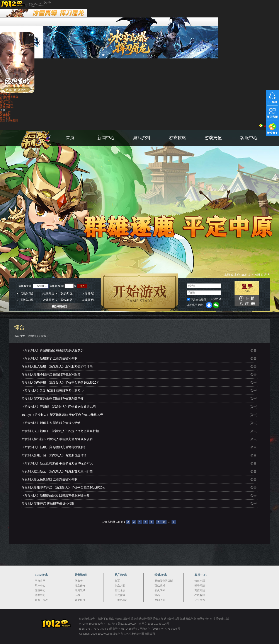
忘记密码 (216, 299)
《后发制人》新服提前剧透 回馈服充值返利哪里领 (56, 495)
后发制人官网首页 (45, 149)
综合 (44, 336)
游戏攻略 (177, 138)
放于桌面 (5, 118)
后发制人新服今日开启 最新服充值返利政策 (51, 374)
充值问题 (200, 590)
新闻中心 (106, 138)
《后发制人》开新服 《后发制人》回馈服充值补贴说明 (59, 407)
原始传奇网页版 (164, 581)
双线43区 (77, 294)
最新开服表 (41, 600)
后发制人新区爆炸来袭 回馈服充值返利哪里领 (53, 399)
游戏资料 (142, 138)
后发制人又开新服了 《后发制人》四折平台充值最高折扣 (60, 431)
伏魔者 (79, 581)
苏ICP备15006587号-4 (92, 624)
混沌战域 (80, 590)
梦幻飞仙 (160, 600)
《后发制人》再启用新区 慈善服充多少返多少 (53, 350)
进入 (82, 286)
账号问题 (200, 586)
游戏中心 (40, 595)
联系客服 (13, 120)
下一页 (161, 522)
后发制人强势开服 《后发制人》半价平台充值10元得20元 (60, 383)
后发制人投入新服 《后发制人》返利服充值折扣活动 (57, 366)
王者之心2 (121, 600)
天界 (77, 595)
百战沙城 (160, 586)
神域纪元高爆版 (9, 97)
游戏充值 (213, 138)
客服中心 (249, 138)
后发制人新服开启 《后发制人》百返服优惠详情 (54, 455)
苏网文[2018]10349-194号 (154, 624)
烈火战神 (160, 590)
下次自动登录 (198, 300)
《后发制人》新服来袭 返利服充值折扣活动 (51, 423)
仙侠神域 (120, 595)
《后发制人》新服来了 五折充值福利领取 (49, 358)
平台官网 (40, 581)
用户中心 (40, 586)
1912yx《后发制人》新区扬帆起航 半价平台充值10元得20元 (62, 415)
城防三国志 (7, 102)
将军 (117, 581)
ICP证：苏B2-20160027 (122, 624)
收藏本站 (5, 115)
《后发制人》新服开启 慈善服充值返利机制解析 (54, 447)
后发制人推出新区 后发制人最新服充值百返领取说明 (57, 439)
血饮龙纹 (120, 590)
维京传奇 (80, 586)
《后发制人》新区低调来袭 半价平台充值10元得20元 (57, 463)
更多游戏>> (7, 107)
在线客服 (200, 595)
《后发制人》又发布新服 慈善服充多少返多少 (53, 391)
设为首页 (5, 113)
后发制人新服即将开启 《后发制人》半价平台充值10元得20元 (64, 487)
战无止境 (5, 99)
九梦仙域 (80, 600)
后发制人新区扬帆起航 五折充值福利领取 (49, 479)
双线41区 (77, 300)
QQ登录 (209, 305)
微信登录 (216, 305)
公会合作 (200, 600)
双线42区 (38, 300)
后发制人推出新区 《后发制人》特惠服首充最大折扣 (57, 471)
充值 (3, 120)
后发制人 (33, 336)
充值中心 (40, 590)
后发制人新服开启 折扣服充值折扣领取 (48, 504)
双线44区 (38, 294)
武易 (157, 595)
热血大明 (120, 586)
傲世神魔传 (7, 105)
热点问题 (200, 581)
